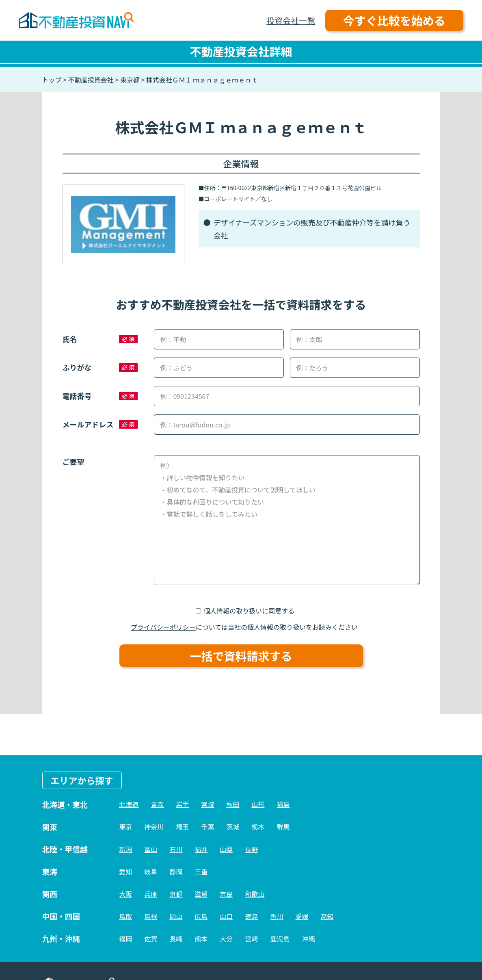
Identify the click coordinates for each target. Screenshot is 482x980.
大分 (226, 939)
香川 (277, 916)
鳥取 (125, 916)
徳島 (251, 916)
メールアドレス (88, 424)
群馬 (283, 826)
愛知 (125, 872)
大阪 (125, 894)
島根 (151, 916)
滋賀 (201, 894)
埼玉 (182, 826)
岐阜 (151, 872)
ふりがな (77, 367)
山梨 (226, 849)
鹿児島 (280, 939)
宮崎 (251, 939)
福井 (201, 849)
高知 (327, 916)
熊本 (201, 939)
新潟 (125, 849)
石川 (176, 849)
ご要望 (73, 462)
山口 (226, 916)
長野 (251, 849)
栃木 (258, 826)
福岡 (125, 939)
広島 (201, 916)
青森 (157, 804)
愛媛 (302, 916)
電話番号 (77, 396)
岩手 (182, 804)
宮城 (207, 804)
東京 (125, 826)
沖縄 (308, 939)
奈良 (226, 894)
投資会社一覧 (291, 21)
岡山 (176, 916)
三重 (201, 872)
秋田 (233, 804)
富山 (151, 849)
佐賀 (151, 939)
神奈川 (154, 826)
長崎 (176, 939)
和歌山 (255, 894)
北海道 (129, 804)
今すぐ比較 (394, 20)
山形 (258, 804)
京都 (176, 894)
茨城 (233, 826)
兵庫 (151, 894)
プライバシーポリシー (163, 627)
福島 (283, 804)
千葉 (207, 826)
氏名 (70, 339)
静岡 (176, 872)
